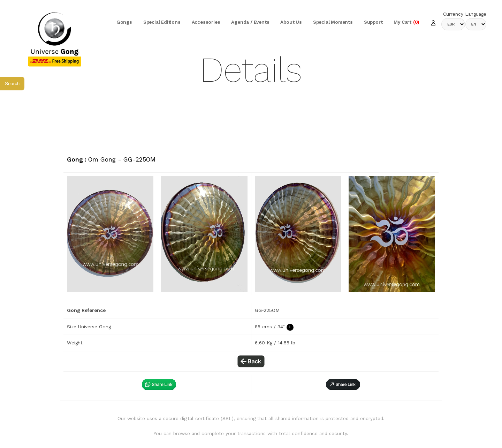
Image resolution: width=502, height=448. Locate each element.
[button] (343, 384)
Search (12, 84)
